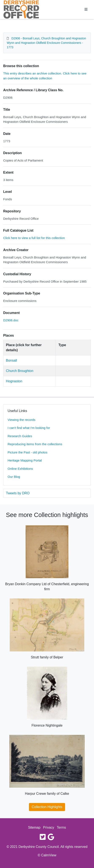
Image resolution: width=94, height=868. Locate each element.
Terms (61, 827)
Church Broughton (20, 371)
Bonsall (11, 360)
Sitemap (34, 827)
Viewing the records (21, 420)
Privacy (49, 827)
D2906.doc (11, 320)
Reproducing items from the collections (35, 444)
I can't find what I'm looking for (29, 428)
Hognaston (14, 381)
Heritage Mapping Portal (25, 460)
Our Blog (14, 477)
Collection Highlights (47, 807)
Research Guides (20, 436)
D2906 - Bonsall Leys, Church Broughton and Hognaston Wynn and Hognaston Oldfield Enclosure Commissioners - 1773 (46, 43)
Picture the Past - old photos (27, 452)
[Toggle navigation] (86, 10)
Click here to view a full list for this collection (34, 238)
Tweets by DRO (18, 493)
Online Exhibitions (20, 469)
